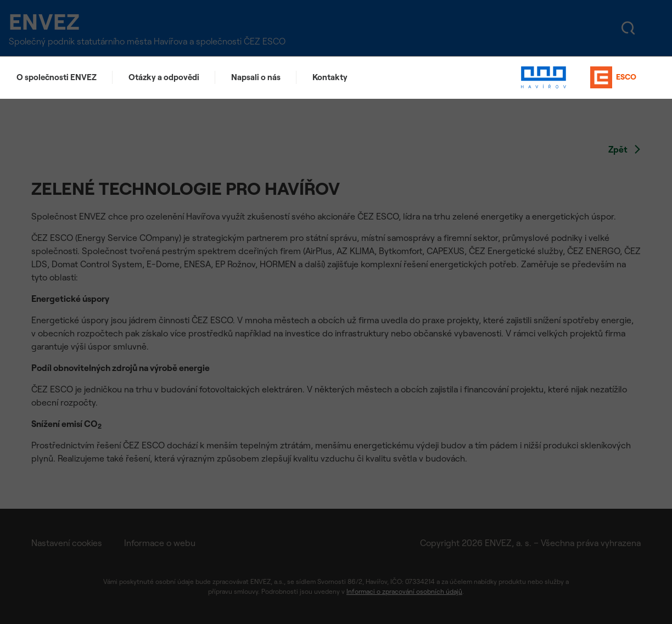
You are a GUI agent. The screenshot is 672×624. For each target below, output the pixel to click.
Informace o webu (160, 543)
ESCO (613, 77)
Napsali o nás (256, 77)
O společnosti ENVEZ (57, 77)
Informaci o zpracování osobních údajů (404, 591)
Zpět (625, 149)
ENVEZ (52, 21)
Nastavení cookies (67, 543)
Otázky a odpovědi (164, 77)
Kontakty (330, 77)
